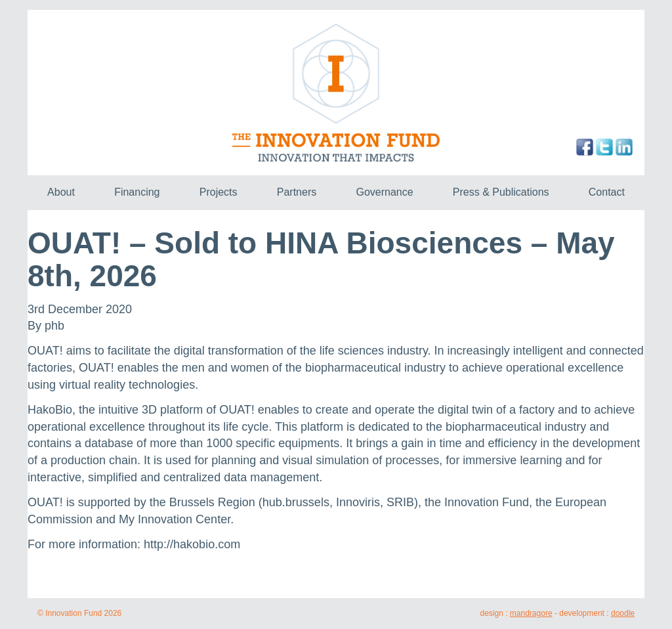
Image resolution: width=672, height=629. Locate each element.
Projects (219, 192)
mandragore (531, 613)
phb (54, 326)
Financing (137, 192)
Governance (384, 192)
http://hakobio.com (192, 544)
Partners (297, 192)
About (61, 192)
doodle (623, 613)
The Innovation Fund (336, 93)
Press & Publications (501, 192)
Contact (607, 192)
